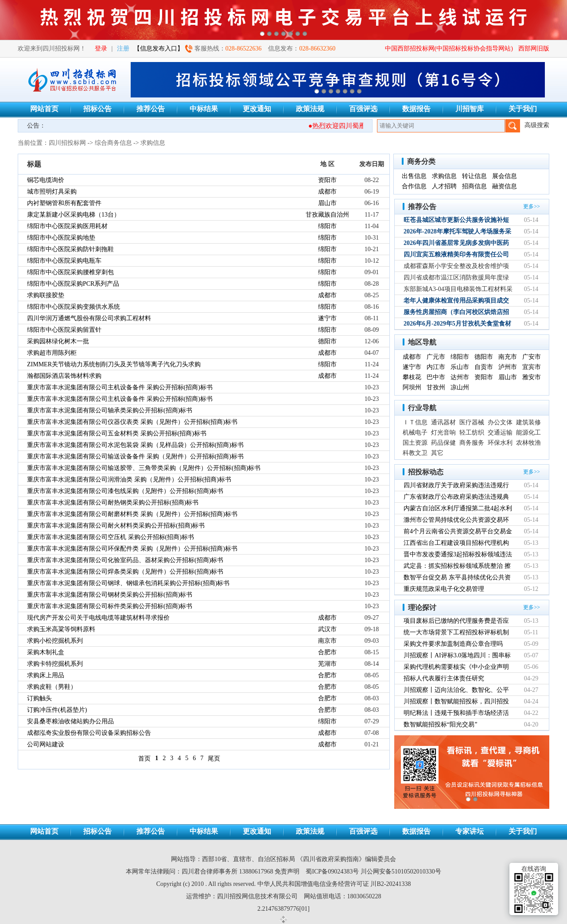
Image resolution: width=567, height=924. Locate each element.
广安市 (532, 357)
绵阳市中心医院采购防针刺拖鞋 (70, 249)
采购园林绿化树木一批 (58, 341)
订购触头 (39, 698)
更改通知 (257, 109)
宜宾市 (532, 367)
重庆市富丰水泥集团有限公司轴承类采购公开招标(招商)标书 (110, 410)
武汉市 (327, 629)
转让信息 (474, 176)
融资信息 (505, 186)
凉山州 (460, 387)
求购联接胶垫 (46, 295)
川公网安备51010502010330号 (401, 872)
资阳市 (327, 180)
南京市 (327, 641)
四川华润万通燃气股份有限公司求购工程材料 (89, 318)
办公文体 (500, 422)
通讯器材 (443, 422)
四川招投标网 (67, 143)
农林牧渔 (528, 443)
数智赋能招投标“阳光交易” (440, 724)
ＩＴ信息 (415, 422)
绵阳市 (327, 226)
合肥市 (327, 652)
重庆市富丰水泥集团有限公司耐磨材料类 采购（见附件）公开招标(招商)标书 (132, 514)
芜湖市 (327, 664)
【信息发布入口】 (159, 49)
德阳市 (327, 341)
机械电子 (415, 433)
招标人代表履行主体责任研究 (444, 678)
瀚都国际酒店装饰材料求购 (64, 376)
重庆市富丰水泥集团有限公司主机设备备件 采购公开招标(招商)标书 (120, 387)
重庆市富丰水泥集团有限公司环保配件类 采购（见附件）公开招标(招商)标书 (132, 549)
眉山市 (327, 203)
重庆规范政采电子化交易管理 (444, 589)
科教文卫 (415, 453)
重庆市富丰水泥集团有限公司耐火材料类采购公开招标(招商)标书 (116, 526)
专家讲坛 (470, 831)
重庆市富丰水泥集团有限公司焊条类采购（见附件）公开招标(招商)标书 (125, 572)
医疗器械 (472, 422)
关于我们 (523, 109)
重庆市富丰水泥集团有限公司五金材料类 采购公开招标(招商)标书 (117, 433)
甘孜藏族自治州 (327, 215)
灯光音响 (443, 433)
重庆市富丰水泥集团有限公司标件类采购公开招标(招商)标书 (110, 606)
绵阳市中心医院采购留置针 (64, 330)
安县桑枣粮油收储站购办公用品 (70, 721)
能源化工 (528, 433)
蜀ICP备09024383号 (332, 872)
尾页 (214, 759)
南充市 (508, 357)
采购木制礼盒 (46, 652)
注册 (123, 49)
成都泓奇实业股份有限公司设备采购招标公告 (89, 733)
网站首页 (44, 109)
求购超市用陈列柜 (52, 353)
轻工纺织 (472, 433)
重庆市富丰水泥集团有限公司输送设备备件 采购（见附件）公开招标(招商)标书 (135, 456)
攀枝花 (412, 377)
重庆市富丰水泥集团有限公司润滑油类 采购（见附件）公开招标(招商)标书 (129, 479)
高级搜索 (537, 125)
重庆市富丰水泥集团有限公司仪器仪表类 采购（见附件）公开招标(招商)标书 (132, 422)
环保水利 (500, 443)
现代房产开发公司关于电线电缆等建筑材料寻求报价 (98, 618)
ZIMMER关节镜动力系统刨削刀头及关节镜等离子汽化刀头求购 (114, 364)
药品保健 (443, 443)
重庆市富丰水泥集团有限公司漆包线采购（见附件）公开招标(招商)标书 (125, 491)
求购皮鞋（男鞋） (52, 687)
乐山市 (460, 367)
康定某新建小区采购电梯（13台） (74, 215)
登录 (101, 49)
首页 (144, 759)
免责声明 (287, 872)
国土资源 (415, 443)
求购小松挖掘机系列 (55, 641)
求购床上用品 (46, 675)
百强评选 (363, 109)
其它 (437, 453)
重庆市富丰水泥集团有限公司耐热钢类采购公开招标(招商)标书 (113, 503)
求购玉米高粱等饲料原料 (61, 629)
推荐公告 (151, 109)
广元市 (436, 357)
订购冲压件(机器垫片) (57, 710)
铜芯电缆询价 (46, 180)
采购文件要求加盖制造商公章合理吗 (453, 644)
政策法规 (310, 109)
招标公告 (97, 109)
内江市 (436, 367)
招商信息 (474, 186)
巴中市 (436, 377)
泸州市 (508, 367)
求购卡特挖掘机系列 (55, 664)
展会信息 (505, 176)
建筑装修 (528, 422)
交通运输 (500, 433)
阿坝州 (412, 387)
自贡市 (484, 367)
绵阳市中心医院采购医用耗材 (67, 226)
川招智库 (470, 109)
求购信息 (153, 143)
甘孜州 (436, 387)
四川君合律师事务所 (210, 872)
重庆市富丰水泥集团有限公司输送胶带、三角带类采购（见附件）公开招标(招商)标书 (144, 468)
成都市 (327, 192)
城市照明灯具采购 (52, 192)
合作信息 (414, 186)
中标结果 (204, 109)
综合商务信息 (113, 143)
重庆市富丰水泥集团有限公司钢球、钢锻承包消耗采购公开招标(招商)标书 (128, 583)
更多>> (532, 206)
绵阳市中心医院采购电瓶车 (64, 261)
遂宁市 (327, 318)
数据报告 (416, 109)
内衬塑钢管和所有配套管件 (64, 203)
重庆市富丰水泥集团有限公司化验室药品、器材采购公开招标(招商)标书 (125, 560)
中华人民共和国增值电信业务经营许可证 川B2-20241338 (334, 884)
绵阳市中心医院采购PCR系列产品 (73, 284)
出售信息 (414, 176)
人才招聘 (444, 186)
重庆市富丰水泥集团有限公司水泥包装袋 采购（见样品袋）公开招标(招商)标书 (135, 445)
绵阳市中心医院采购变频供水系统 (74, 307)
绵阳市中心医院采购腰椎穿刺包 (70, 272)
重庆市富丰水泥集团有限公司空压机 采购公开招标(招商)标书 (111, 537)
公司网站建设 (46, 744)
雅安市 (532, 377)
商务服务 (472, 443)
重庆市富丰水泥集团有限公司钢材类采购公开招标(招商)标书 (110, 595)
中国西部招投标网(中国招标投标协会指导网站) (449, 49)
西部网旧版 (534, 49)
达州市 (460, 377)
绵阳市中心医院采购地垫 (61, 238)
